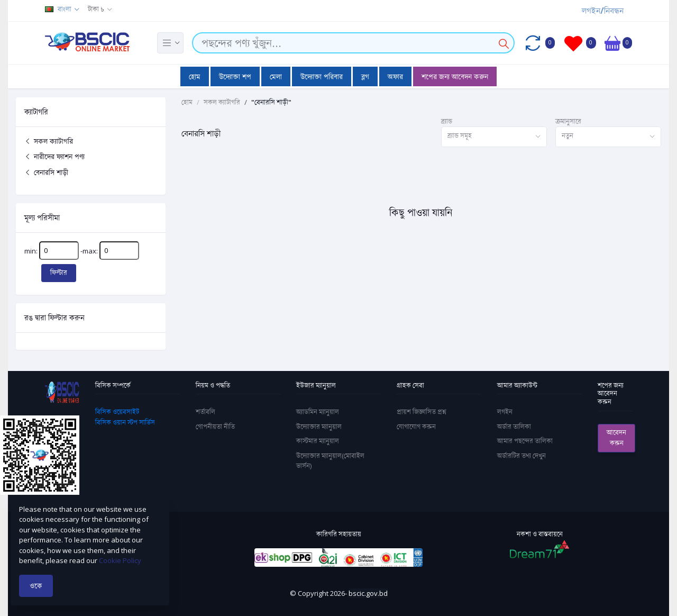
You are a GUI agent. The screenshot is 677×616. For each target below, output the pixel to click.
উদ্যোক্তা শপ (235, 76)
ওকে (36, 586)
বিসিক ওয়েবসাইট (117, 412)
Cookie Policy (120, 560)
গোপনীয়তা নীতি (215, 427)
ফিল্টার (59, 273)
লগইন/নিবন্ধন (603, 11)
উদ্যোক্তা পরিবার (322, 76)
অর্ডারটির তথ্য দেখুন (522, 456)
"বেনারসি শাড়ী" (271, 102)
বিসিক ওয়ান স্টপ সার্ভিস (125, 422)
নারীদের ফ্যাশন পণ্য (54, 156)
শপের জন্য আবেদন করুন (455, 76)
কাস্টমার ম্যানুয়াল (318, 441)
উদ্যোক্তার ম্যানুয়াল (319, 427)
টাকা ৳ (96, 9)
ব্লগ (365, 76)
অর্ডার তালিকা (514, 427)
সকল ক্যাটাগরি (49, 141)
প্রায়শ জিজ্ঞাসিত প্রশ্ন (422, 412)
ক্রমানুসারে (568, 121)
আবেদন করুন (616, 438)
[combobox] (494, 137)
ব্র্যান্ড (447, 121)
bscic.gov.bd (368, 593)
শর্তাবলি (205, 412)
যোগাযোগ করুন (416, 427)
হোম (195, 76)
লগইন (505, 412)
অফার (395, 76)
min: (52, 251)
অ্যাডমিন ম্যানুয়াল (318, 412)
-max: (110, 251)
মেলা (276, 76)
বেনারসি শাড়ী (46, 172)
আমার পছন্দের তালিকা (525, 441)
